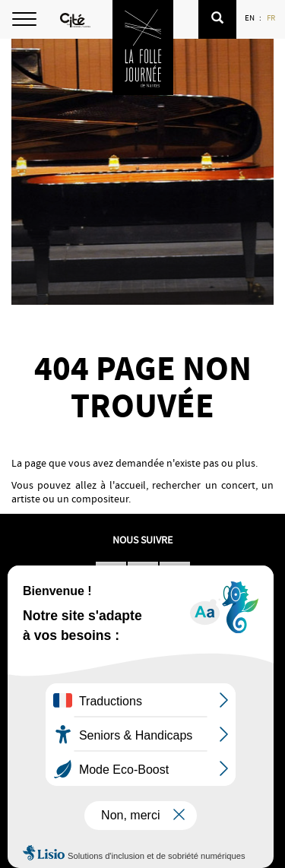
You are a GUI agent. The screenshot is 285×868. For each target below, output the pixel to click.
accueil (130, 485)
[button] (217, 19)
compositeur (100, 499)
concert (238, 485)
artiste (26, 499)
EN (250, 17)
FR (272, 17)
